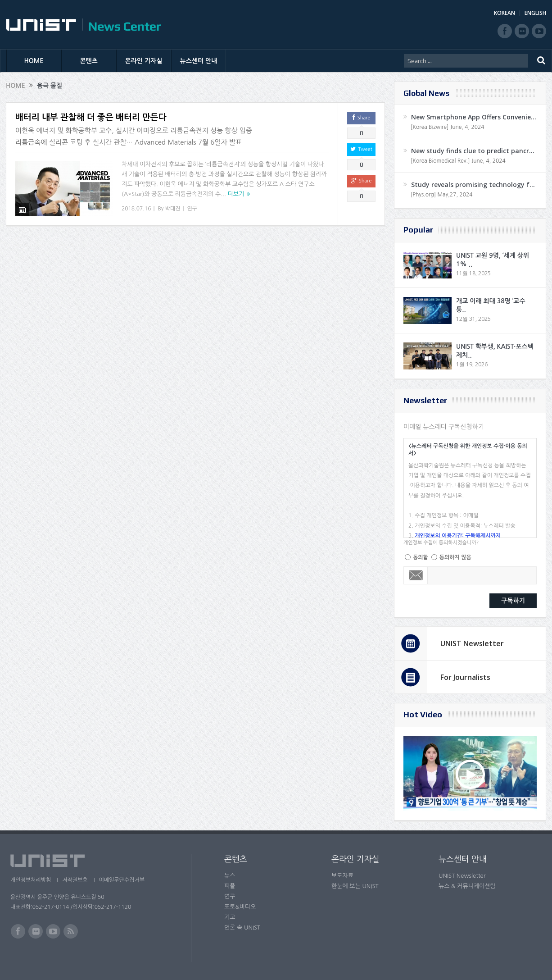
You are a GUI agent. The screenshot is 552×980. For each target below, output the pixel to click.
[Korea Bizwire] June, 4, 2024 (448, 127)
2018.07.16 (136, 209)
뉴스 (230, 876)
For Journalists (465, 677)
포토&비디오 (240, 907)
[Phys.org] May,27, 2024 (441, 195)
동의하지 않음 (455, 557)
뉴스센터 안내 (199, 61)
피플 (230, 886)
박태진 (173, 209)
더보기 (236, 194)
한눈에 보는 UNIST (355, 886)
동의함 (421, 557)
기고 (230, 917)
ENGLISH (535, 13)
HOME (34, 61)
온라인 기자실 (144, 61)
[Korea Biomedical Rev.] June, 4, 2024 (458, 161)
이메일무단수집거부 (122, 880)
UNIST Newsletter (472, 643)
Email (416, 575)
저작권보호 (75, 880)
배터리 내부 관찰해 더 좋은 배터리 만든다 (91, 117)
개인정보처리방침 (31, 880)
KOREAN (504, 13)
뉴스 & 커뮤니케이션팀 (467, 886)
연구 (192, 209)
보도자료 (342, 876)
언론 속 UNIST (242, 928)
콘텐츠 (88, 61)
